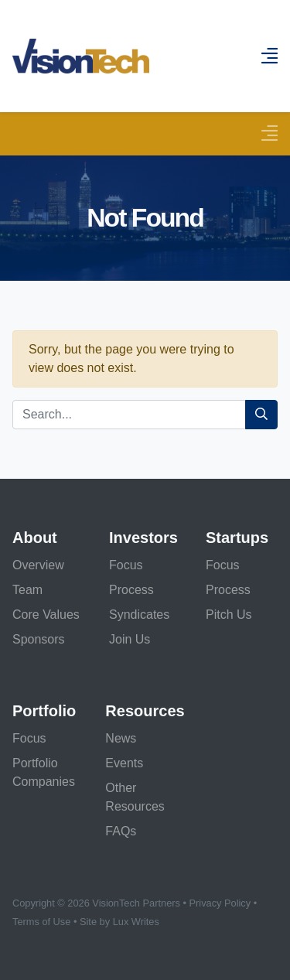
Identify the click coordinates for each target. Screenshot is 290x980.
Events (124, 763)
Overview (38, 565)
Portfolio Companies (44, 772)
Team (27, 590)
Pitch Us (229, 615)
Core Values (46, 615)
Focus (126, 565)
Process (131, 590)
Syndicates (139, 615)
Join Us (130, 639)
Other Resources (135, 797)
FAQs (121, 831)
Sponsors (39, 639)
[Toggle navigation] (269, 133)
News (121, 738)
